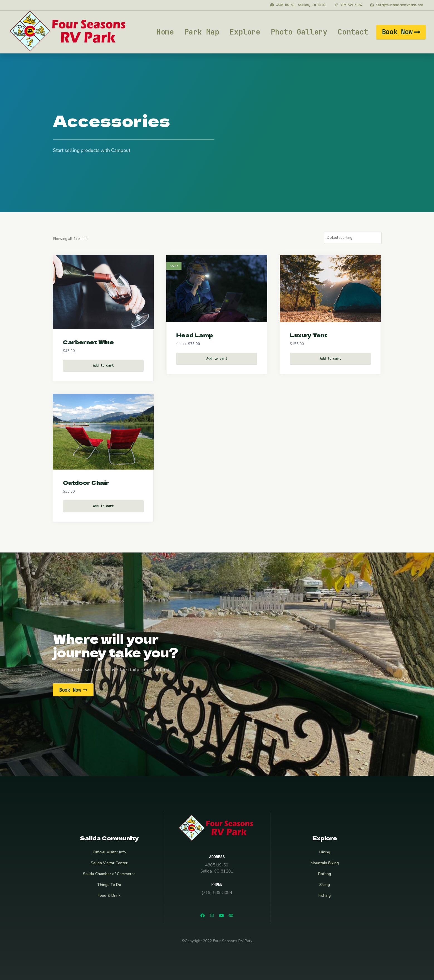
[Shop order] (353, 238)
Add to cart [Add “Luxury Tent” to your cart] (330, 358)
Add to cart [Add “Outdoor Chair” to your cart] (103, 506)
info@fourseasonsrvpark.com (399, 5)
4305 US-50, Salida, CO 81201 (301, 5)
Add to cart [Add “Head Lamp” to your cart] (217, 358)
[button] (401, 32)
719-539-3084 (351, 5)
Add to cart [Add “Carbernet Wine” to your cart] (103, 365)
